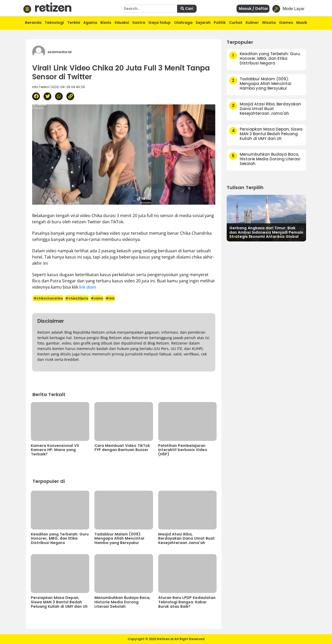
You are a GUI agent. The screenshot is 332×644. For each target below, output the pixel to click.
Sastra (139, 23)
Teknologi (54, 23)
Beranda (33, 23)
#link (110, 298)
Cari (187, 9)
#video (97, 298)
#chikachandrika (48, 298)
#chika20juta (77, 298)
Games (286, 23)
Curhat (236, 23)
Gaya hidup (160, 23)
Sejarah (203, 23)
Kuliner (252, 23)
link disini (88, 287)
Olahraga (183, 23)
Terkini (74, 23)
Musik (302, 23)
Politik (220, 23)
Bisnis (106, 23)
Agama (90, 23)
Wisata (269, 23)
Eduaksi (122, 23)
